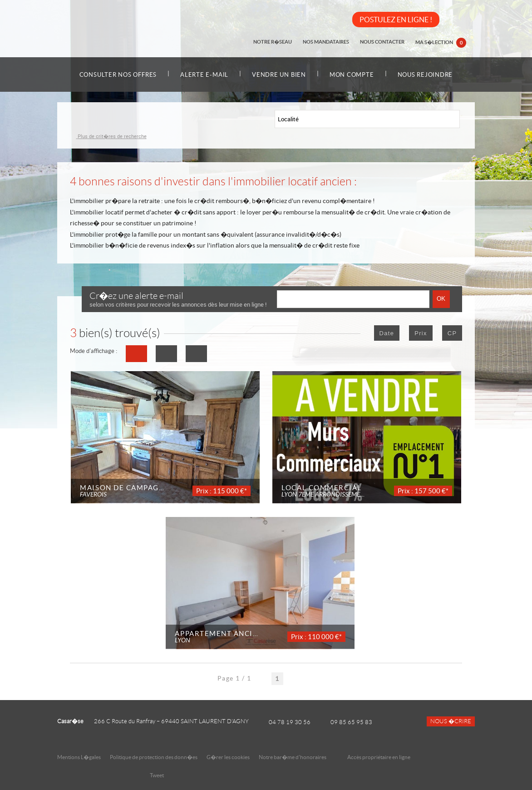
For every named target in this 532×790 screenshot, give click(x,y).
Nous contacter (382, 42)
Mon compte (352, 75)
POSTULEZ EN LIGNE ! (396, 20)
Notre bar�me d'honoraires (293, 757)
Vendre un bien (279, 75)
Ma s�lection (441, 43)
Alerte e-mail (204, 75)
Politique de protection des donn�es (154, 757)
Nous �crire (451, 721)
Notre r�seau (273, 42)
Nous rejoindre (425, 75)
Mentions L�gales (79, 757)
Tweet (157, 775)
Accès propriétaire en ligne (379, 757)
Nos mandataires (326, 42)
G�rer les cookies (228, 757)
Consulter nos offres (118, 75)
